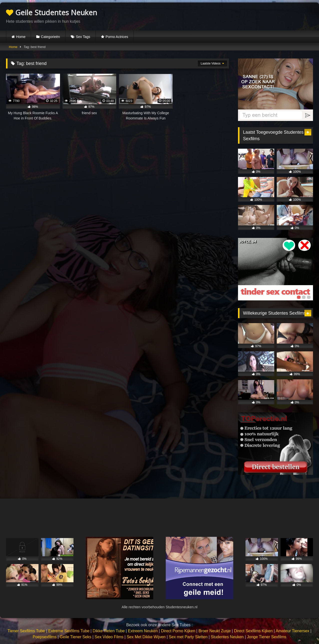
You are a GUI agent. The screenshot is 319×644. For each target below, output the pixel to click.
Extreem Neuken (143, 631)
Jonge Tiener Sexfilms (267, 637)
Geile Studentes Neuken (51, 12)
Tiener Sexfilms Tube (26, 631)
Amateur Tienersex (292, 631)
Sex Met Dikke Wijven (146, 637)
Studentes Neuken (227, 637)
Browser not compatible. (254, 16)
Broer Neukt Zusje (215, 631)
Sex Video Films (109, 637)
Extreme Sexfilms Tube (69, 631)
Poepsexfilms (45, 637)
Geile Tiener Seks (75, 637)
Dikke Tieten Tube (109, 631)
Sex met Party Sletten (188, 637)
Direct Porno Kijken (178, 631)
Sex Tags (83, 37)
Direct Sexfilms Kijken (253, 631)
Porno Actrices (117, 37)
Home (21, 37)
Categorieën (50, 37)
